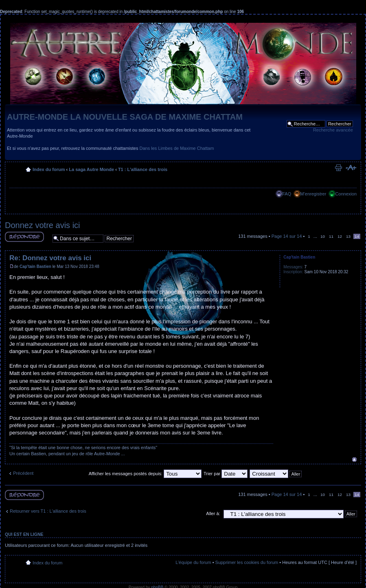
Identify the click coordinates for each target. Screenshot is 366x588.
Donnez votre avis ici (43, 225)
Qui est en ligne (24, 534)
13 (348, 236)
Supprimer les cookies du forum (247, 562)
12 (340, 236)
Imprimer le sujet (338, 168)
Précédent (23, 473)
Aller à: (213, 513)
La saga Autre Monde (91, 169)
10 (323, 236)
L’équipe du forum (193, 562)
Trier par (226, 474)
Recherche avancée (333, 130)
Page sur (287, 236)
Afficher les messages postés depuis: (145, 474)
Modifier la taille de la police (351, 168)
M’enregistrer (313, 194)
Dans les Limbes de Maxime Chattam (177, 148)
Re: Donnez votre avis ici (50, 258)
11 (331, 236)
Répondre (24, 237)
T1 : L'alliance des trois (143, 169)
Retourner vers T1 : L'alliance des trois (48, 511)
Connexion (346, 194)
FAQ (287, 194)
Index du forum (49, 169)
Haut (354, 460)
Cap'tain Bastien (35, 267)
